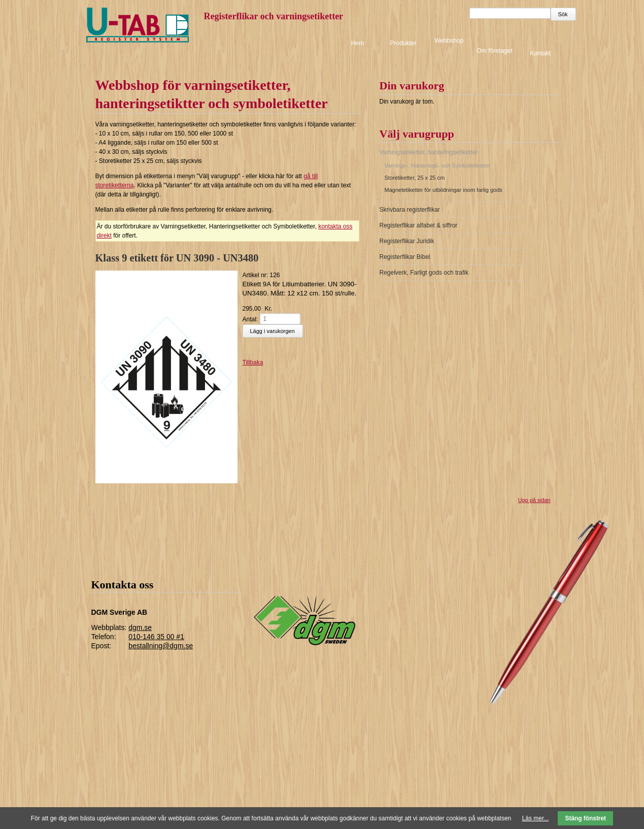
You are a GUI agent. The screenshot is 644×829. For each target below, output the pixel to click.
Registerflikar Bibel (405, 257)
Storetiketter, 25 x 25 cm (415, 178)
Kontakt (540, 53)
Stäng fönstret (586, 818)
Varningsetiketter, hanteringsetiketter (429, 152)
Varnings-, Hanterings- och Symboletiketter (438, 165)
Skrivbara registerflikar (410, 210)
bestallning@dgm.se (161, 646)
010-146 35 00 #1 (156, 637)
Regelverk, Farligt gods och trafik (424, 273)
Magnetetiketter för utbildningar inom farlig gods (444, 190)
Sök (563, 14)
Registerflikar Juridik (407, 241)
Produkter (403, 43)
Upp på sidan (534, 500)
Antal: (250, 319)
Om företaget (494, 51)
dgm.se (140, 627)
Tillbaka (253, 362)
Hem (358, 43)
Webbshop (449, 41)
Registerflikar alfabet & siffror (419, 225)
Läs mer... (536, 818)
